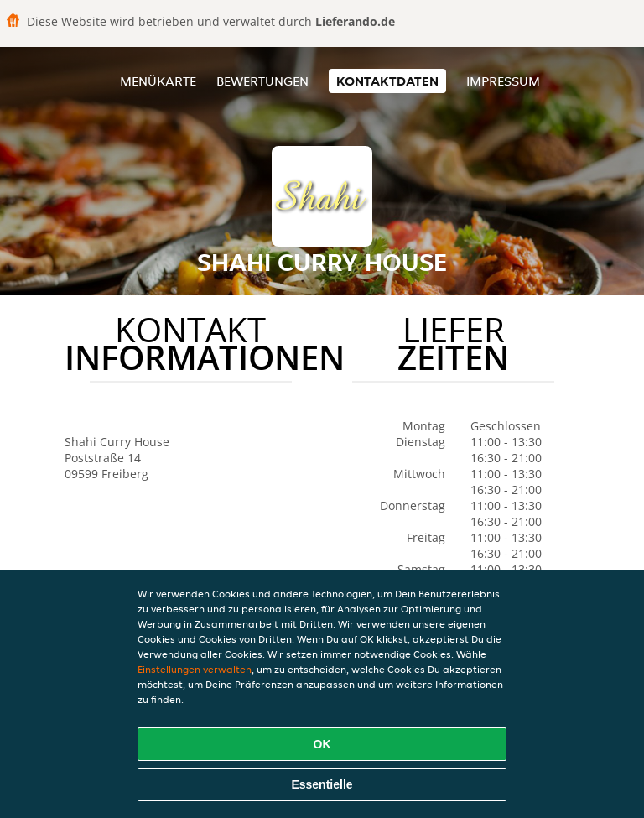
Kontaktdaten (387, 81)
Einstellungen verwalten (195, 669)
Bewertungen (262, 81)
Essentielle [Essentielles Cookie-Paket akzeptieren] (322, 784)
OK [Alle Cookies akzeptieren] (322, 744)
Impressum (503, 81)
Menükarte (158, 81)
